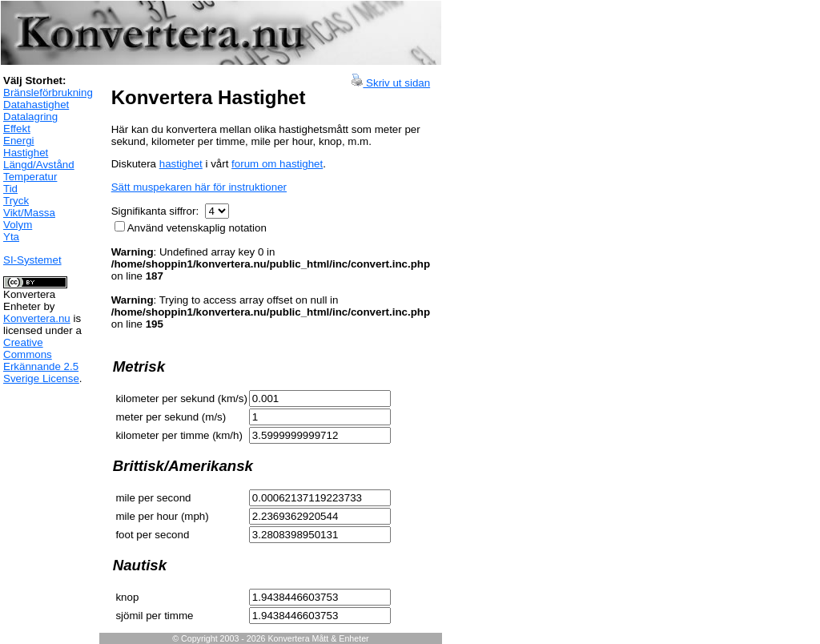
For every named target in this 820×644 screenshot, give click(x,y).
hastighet (181, 164)
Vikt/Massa (29, 213)
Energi (19, 141)
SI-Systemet (32, 260)
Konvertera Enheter (29, 300)
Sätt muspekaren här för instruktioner (199, 187)
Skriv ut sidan (391, 83)
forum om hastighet (277, 164)
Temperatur (30, 177)
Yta (11, 237)
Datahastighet (36, 105)
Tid (10, 189)
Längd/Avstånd (39, 165)
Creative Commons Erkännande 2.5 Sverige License (41, 360)
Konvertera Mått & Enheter (318, 638)
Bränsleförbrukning (48, 93)
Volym (18, 225)
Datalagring (30, 117)
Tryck (16, 201)
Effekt (17, 129)
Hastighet (26, 153)
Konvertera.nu (37, 318)
